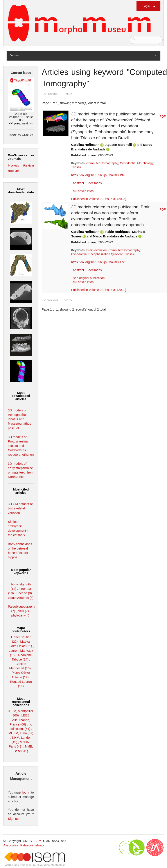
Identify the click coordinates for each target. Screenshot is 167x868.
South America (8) (21, 598)
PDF (163, 117)
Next (11, 171)
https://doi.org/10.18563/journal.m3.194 (98, 175)
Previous (13, 166)
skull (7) (23, 611)
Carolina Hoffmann (85, 145)
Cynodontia (128, 163)
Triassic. (130, 254)
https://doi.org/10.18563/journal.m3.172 (98, 262)
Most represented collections (21, 702)
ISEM (37, 841)
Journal (15, 55)
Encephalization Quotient (106, 254)
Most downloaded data (21, 191)
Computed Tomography (102, 163)
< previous (51, 94)
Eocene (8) (24, 593)
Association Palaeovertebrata (24, 845)
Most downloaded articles (21, 396)
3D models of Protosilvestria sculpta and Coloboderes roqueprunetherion (21, 446)
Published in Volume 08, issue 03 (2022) (99, 290)
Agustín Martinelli (119, 145)
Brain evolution (97, 250)
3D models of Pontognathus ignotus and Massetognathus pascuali (20, 419)
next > (68, 94)
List (17, 171)
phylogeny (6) (21, 615)
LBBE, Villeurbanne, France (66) (20, 720)
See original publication (89, 278)
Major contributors (21, 629)
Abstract (78, 183)
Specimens (94, 183)
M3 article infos (83, 191)
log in (26, 792)
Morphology (145, 163)
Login (146, 6)
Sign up (13, 819)
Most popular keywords (21, 571)
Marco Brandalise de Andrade (115, 236)
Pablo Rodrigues (118, 232)
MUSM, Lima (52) (21, 733)
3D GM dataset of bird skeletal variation (20, 508)
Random (29, 166)
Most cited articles (21, 491)
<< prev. (15, 123)
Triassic (76, 167)
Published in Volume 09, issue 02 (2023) (99, 199)
